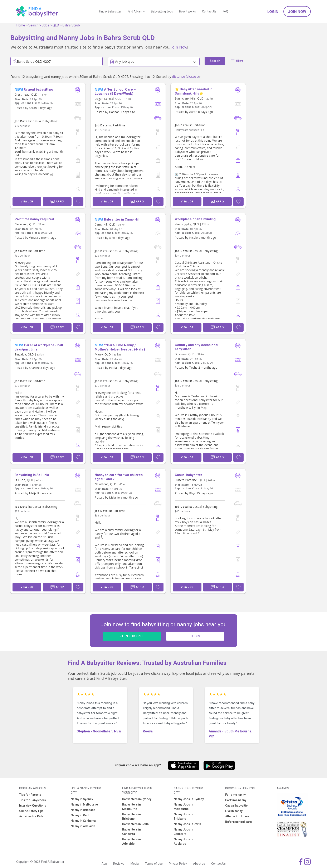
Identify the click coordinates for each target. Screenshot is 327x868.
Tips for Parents (30, 795)
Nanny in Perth (80, 815)
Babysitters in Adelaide (131, 841)
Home (21, 25)
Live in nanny (234, 811)
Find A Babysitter (110, 11)
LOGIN (195, 636)
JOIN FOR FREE (132, 636)
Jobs (45, 25)
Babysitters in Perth (135, 824)
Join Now (297, 12)
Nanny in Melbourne (84, 804)
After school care (237, 816)
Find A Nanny (136, 11)
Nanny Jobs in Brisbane (183, 816)
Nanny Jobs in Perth (187, 824)
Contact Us (209, 11)
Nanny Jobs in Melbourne (183, 807)
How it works (187, 11)
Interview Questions (33, 806)
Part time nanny (236, 800)
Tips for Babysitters (33, 800)
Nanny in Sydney (82, 799)
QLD (56, 25)
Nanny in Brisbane (83, 810)
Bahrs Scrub (71, 25)
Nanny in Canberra (83, 821)
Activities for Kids (31, 816)
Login (273, 12)
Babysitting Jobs (162, 11)
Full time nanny (235, 795)
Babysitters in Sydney (137, 799)
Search (33, 25)
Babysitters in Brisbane (131, 816)
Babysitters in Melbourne (131, 807)
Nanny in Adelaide (83, 826)
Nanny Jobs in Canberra (183, 832)
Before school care (238, 822)
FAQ (225, 11)
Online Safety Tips (31, 811)
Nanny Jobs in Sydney (189, 799)
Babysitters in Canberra (131, 832)
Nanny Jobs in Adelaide (183, 841)
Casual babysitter (237, 806)
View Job (27, 201)
